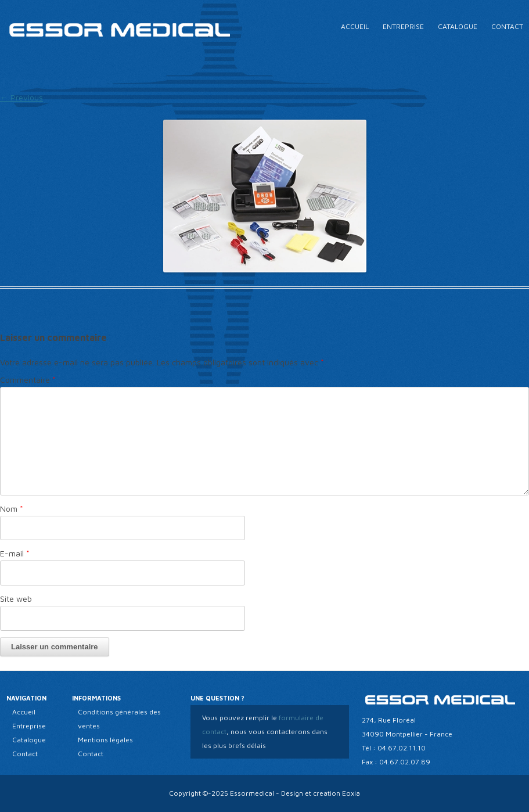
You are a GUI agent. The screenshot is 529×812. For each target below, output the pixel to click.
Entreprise (403, 26)
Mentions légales (105, 740)
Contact (507, 26)
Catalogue (458, 26)
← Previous (21, 97)
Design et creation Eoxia (321, 793)
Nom (12, 509)
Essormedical (252, 793)
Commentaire (28, 380)
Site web (16, 599)
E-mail (15, 553)
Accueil (355, 26)
